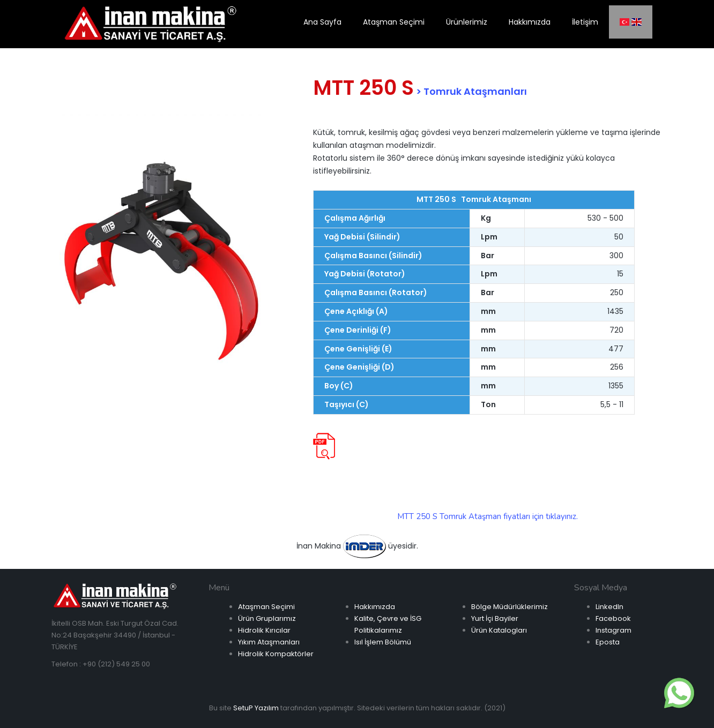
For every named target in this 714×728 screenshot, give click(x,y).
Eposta (608, 642)
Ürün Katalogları (499, 630)
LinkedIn (609, 607)
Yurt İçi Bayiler (495, 618)
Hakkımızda (375, 607)
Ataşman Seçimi (266, 607)
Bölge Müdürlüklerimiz (510, 607)
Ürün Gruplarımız (267, 618)
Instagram (613, 630)
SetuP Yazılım (256, 708)
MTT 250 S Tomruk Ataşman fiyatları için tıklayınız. (488, 516)
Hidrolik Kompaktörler (276, 654)
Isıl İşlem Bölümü (383, 642)
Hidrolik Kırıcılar (264, 630)
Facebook (613, 618)
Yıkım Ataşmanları (269, 642)
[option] (161, 260)
